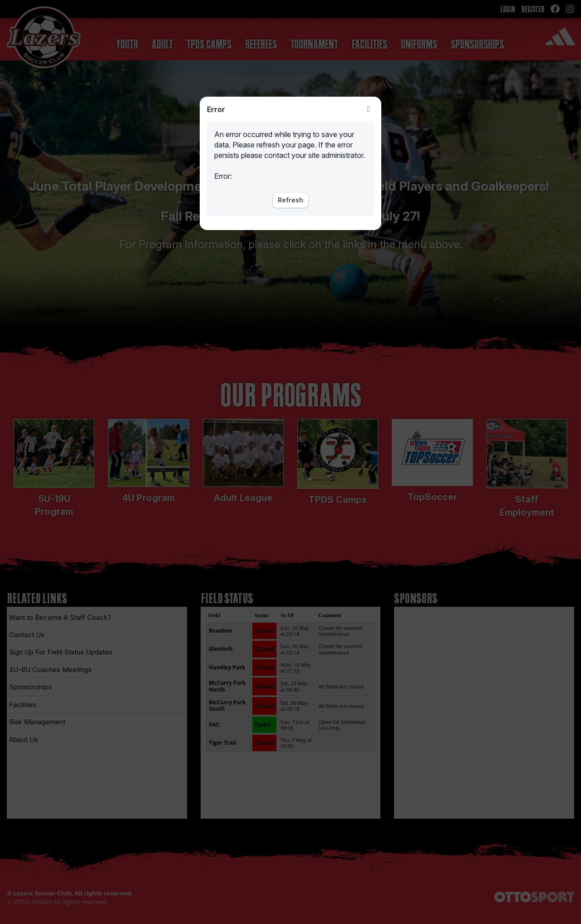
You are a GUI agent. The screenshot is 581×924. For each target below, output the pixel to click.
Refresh (290, 200)
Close (369, 109)
